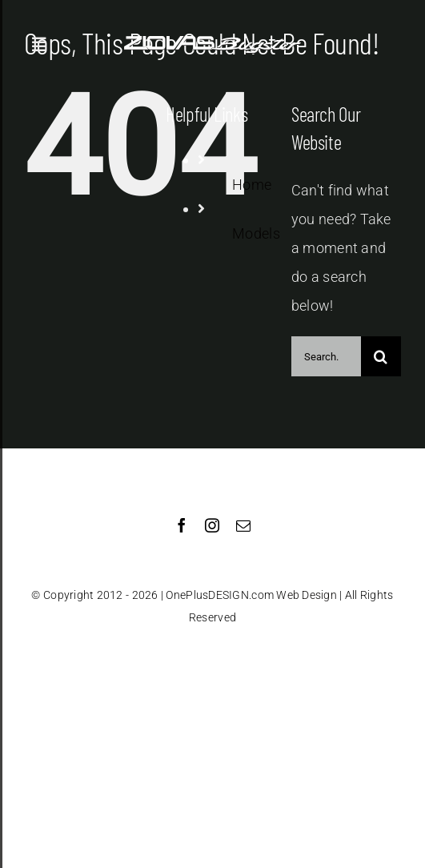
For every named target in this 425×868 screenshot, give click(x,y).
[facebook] (182, 525)
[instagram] (212, 525)
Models (256, 233)
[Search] (381, 356)
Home (252, 185)
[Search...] (326, 356)
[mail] (243, 525)
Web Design (307, 595)
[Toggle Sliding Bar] (39, 45)
